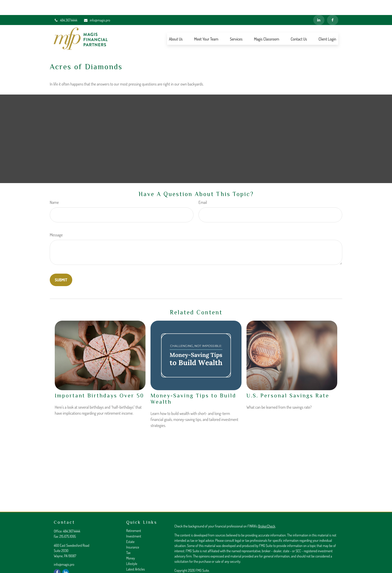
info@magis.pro (97, 5)
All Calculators (136, 565)
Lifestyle (132, 549)
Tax (128, 538)
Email (203, 187)
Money (131, 543)
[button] (176, 24)
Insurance (133, 532)
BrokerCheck (266, 511)
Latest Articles (136, 554)
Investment (134, 521)
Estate (130, 527)
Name (54, 187)
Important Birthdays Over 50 (99, 381)
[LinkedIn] (319, 5)
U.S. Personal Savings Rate (288, 381)
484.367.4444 (65, 5)
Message (56, 220)
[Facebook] (333, 5)
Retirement (134, 516)
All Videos (133, 560)
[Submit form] (61, 265)
